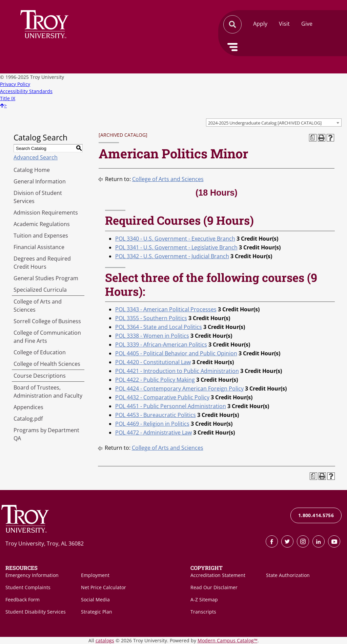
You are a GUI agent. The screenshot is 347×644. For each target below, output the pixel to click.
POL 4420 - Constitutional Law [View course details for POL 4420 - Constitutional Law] (153, 362)
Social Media (95, 599)
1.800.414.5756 (316, 515)
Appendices (28, 407)
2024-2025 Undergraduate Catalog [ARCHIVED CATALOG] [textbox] (265, 123)
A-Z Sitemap (204, 599)
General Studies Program (46, 278)
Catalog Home (32, 170)
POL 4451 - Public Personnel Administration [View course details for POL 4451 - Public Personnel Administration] (171, 406)
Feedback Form (23, 599)
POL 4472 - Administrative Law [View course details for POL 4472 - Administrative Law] (154, 432)
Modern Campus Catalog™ (228, 640)
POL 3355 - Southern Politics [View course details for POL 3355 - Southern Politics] (151, 318)
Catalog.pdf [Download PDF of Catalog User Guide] (28, 419)
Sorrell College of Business (47, 321)
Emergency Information (32, 575)
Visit (284, 24)
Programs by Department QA (46, 434)
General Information (40, 181)
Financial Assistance (39, 247)
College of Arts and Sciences (38, 306)
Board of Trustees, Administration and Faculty (48, 392)
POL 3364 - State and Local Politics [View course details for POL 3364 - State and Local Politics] (159, 327)
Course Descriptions (40, 376)
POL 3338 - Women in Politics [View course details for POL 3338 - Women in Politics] (152, 336)
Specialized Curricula (40, 290)
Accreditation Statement (218, 575)
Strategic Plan (97, 612)
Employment (95, 575)
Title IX (8, 98)
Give (307, 24)
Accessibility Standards (26, 91)
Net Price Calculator (104, 587)
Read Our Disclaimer (214, 587)
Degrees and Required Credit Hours (42, 263)
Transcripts (203, 612)
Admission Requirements (46, 213)
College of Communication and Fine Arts (47, 337)
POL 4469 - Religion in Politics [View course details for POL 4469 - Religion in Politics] (152, 424)
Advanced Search (36, 157)
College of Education (40, 352)
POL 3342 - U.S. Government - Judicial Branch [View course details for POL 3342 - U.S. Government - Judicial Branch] (172, 256)
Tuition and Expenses (41, 236)
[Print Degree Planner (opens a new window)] (313, 138)
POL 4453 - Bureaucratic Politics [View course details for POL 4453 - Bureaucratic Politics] (156, 415)
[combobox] (274, 123)
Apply (260, 24)
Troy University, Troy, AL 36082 (45, 543)
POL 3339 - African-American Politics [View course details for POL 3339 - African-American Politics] (161, 345)
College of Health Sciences (47, 364)
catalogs (105, 640)
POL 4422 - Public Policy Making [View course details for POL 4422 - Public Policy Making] (155, 380)
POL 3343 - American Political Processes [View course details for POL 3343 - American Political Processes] (166, 309)
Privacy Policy (15, 84)
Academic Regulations (42, 224)
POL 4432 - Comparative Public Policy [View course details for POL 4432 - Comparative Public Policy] (162, 397)
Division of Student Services (38, 197)
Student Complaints (28, 587)
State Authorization (288, 575)
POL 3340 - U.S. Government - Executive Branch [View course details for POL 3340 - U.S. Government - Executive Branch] (175, 239)
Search (44, 24)
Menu (232, 47)
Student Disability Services (36, 612)
